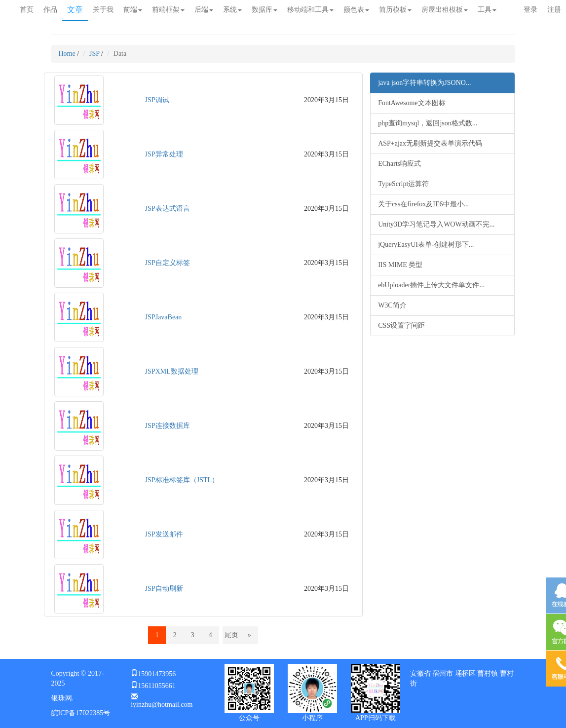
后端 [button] (204, 10)
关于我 (103, 10)
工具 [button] (487, 10)
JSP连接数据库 (168, 426)
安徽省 (420, 673)
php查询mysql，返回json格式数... (428, 123)
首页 (27, 10)
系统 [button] (232, 10)
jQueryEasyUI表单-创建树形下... (426, 245)
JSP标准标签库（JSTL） (182, 480)
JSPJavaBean (164, 317)
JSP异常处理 (164, 154)
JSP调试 (157, 100)
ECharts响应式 (399, 164)
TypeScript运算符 (403, 184)
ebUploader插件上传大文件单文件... (431, 285)
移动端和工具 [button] (310, 10)
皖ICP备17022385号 (81, 713)
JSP (94, 54)
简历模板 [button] (395, 10)
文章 (75, 10)
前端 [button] (133, 10)
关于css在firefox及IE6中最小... (423, 204)
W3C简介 (392, 305)
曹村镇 (488, 673)
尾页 (231, 635)
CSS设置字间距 (401, 326)
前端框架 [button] (168, 10)
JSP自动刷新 (164, 589)
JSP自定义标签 (168, 263)
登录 (530, 10)
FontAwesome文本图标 (412, 103)
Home (67, 54)
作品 (50, 10)
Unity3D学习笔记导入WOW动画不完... (436, 224)
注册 (554, 10)
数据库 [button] (264, 10)
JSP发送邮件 (164, 534)
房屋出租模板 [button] (445, 10)
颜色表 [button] (356, 10)
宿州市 (443, 673)
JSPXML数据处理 (172, 371)
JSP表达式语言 (168, 209)
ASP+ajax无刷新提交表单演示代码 (430, 143)
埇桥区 (465, 673)
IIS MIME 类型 (400, 265)
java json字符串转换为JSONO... (424, 83)
